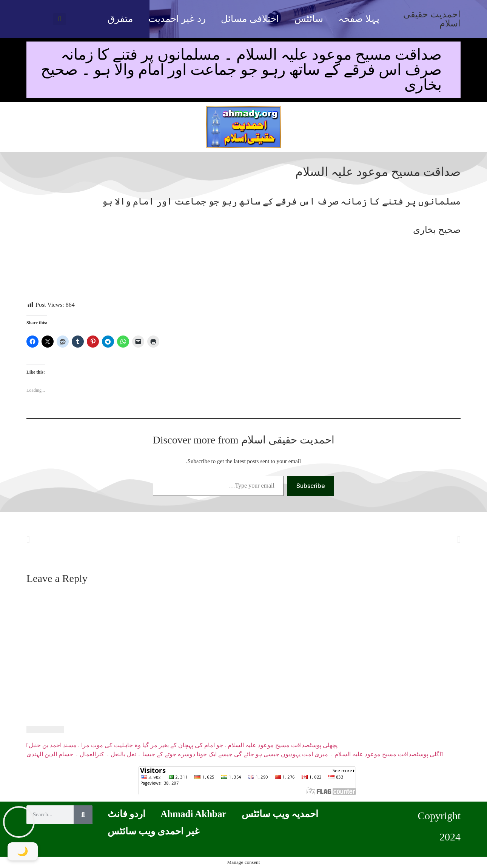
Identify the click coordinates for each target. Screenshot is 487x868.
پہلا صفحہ (359, 19)
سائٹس (309, 19)
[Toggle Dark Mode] (23, 851)
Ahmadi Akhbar (193, 814)
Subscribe (311, 486)
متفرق (120, 19)
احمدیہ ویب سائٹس (280, 814)
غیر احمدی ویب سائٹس (153, 831)
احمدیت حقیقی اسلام (432, 19)
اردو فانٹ (126, 814)
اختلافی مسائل (250, 19)
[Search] (83, 815)
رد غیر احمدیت (177, 19)
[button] (59, 19)
